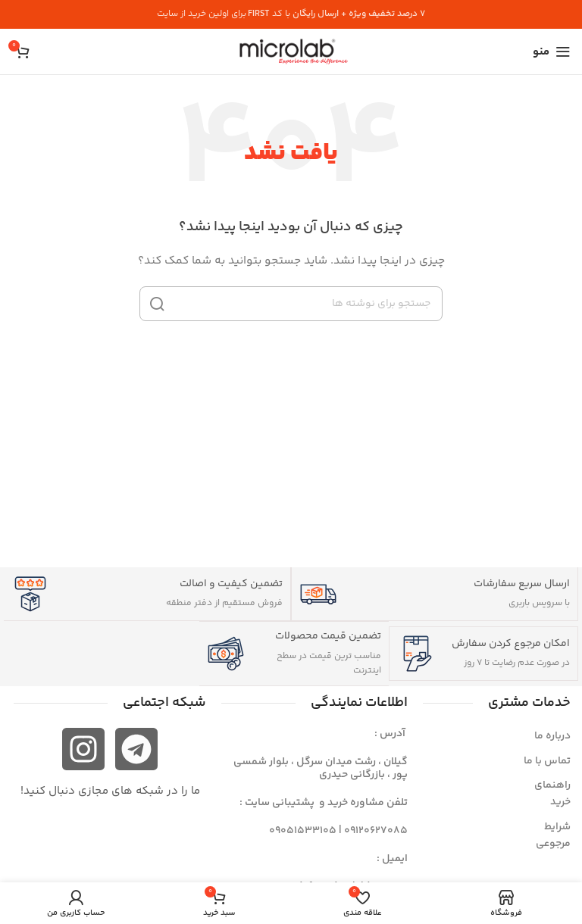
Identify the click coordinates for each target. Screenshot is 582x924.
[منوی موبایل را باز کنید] (552, 52)
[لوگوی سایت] (291, 52)
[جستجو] (291, 304)
